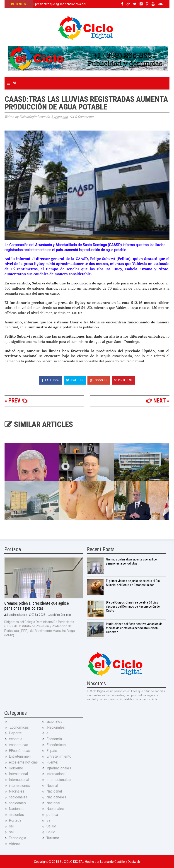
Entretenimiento (59, 756)
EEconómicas (19, 751)
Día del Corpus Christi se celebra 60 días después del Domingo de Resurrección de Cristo (133, 606)
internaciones (19, 786)
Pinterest (123, 380)
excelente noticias (23, 762)
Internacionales (59, 780)
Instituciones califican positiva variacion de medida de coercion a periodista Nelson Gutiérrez (134, 628)
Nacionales (55, 809)
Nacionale (17, 809)
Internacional (19, 780)
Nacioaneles (56, 797)
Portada (15, 821)
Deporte (15, 733)
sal (11, 826)
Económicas (56, 745)
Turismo (53, 838)
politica (52, 815)
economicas (18, 745)
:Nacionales (56, 727)
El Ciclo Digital (72, 862)
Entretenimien (20, 756)
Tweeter (75, 380)
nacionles (16, 815)
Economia (54, 739)
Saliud (51, 826)
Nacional (53, 803)
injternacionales (59, 768)
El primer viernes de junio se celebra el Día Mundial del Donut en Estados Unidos (133, 583)
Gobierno (16, 768)
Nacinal (52, 786)
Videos (14, 844)
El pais (52, 751)
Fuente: (52, 762)
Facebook (51, 380)
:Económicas (19, 727)
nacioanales (18, 797)
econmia (16, 739)
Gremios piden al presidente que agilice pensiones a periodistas (53, 4)
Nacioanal (54, 791)
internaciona (56, 774)
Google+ (99, 380)
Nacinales (17, 791)
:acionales (54, 721)
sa (48, 821)
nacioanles (17, 803)
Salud (51, 832)
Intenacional (18, 774)
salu (12, 832)
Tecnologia (17, 838)
